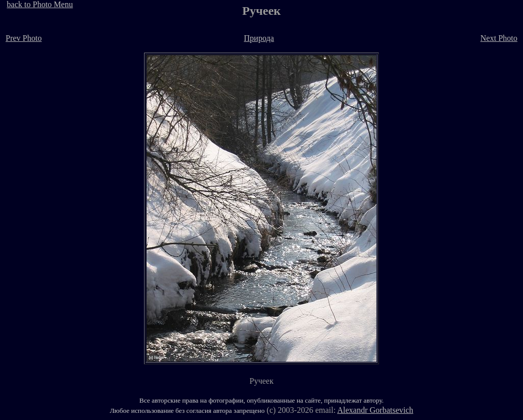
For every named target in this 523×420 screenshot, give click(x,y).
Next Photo (499, 38)
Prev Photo (24, 38)
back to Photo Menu (40, 4)
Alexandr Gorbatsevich (375, 410)
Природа (259, 38)
